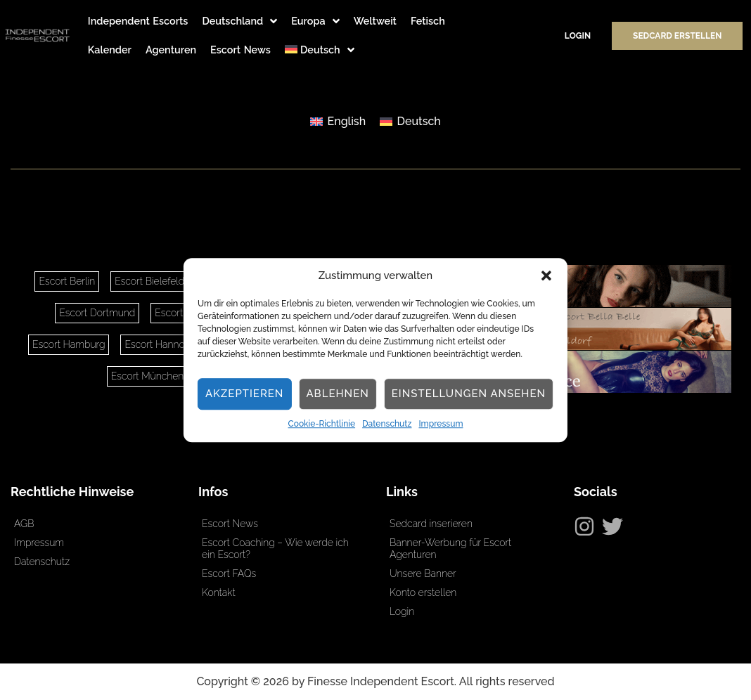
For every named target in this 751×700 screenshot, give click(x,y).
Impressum (441, 424)
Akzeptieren (245, 394)
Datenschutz (387, 424)
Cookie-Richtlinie (322, 424)
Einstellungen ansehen (469, 394)
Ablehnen (337, 394)
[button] (546, 276)
